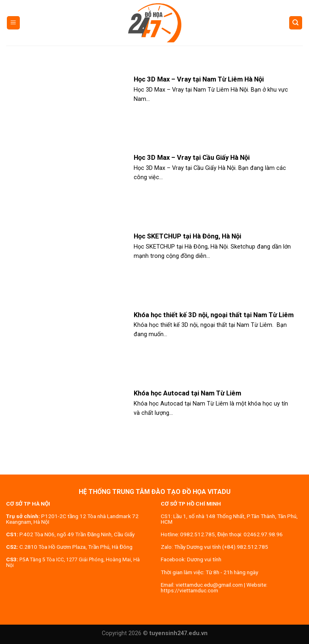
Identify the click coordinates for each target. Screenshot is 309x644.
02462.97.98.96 (263, 534)
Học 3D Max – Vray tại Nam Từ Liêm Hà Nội (199, 79)
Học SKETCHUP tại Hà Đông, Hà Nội (187, 236)
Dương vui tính (204, 559)
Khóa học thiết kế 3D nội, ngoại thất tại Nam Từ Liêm (214, 315)
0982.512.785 (198, 534)
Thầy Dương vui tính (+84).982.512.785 (221, 547)
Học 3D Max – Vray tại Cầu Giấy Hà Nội (192, 158)
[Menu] (14, 23)
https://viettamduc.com (189, 590)
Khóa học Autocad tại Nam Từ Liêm (187, 393)
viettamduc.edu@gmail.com (209, 585)
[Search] (296, 23)
